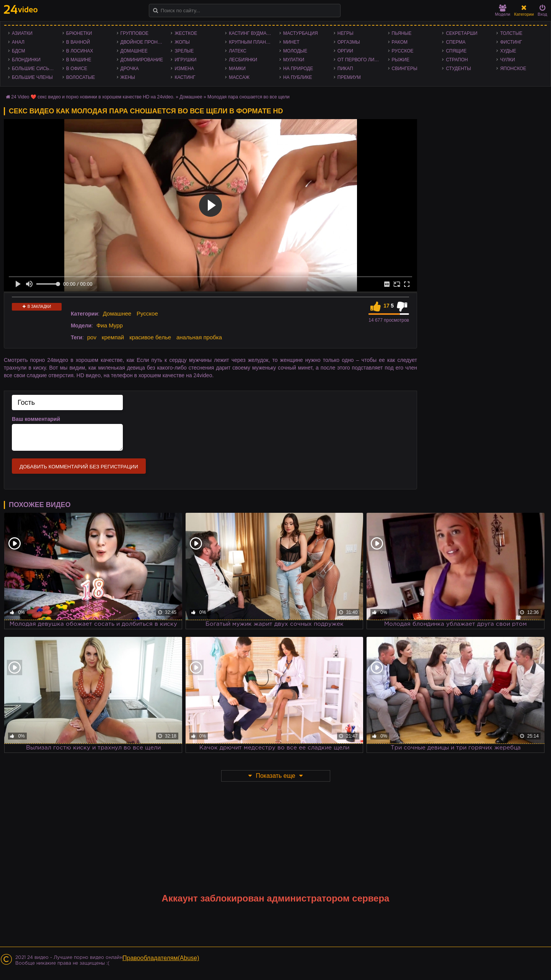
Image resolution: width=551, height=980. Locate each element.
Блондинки (26, 60)
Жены (128, 77)
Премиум (349, 77)
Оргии (345, 51)
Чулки (508, 60)
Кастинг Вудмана (251, 33)
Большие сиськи (33, 69)
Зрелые (184, 51)
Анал (18, 42)
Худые (508, 51)
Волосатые (81, 77)
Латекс (238, 51)
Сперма (456, 42)
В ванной (78, 42)
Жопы (182, 42)
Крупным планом (251, 42)
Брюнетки (79, 33)
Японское (513, 69)
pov (92, 337)
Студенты (458, 69)
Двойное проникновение (144, 42)
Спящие (456, 51)
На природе (298, 69)
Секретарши (461, 33)
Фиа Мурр (110, 325)
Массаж (239, 77)
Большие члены (32, 77)
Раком (400, 42)
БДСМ (19, 51)
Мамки (237, 69)
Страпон (457, 60)
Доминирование (142, 60)
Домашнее (134, 51)
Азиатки (22, 33)
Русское (403, 51)
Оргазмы (349, 42)
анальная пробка (199, 337)
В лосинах (80, 51)
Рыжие (401, 60)
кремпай (113, 337)
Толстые (511, 33)
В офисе (77, 69)
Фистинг (511, 42)
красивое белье (150, 337)
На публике (298, 77)
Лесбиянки (243, 60)
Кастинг (185, 77)
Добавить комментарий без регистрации (79, 467)
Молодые (295, 51)
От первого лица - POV (361, 60)
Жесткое (186, 33)
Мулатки (294, 60)
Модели (503, 11)
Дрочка (130, 69)
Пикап (345, 69)
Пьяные (402, 33)
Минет (291, 42)
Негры (346, 33)
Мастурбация (301, 33)
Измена (184, 69)
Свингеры (405, 69)
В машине (79, 60)
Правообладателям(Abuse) (161, 958)
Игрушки (185, 60)
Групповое (134, 33)
